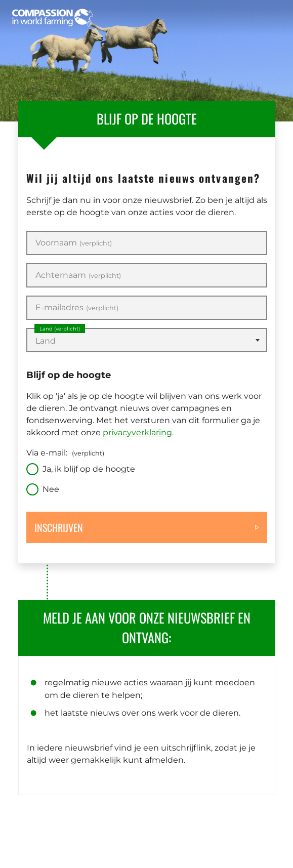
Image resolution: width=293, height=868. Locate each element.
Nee (51, 489)
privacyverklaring (137, 432)
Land (60, 329)
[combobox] (147, 340)
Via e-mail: (65, 453)
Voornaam (74, 243)
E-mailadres (77, 308)
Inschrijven (59, 527)
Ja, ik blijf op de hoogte (89, 469)
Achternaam (78, 275)
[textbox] (147, 341)
